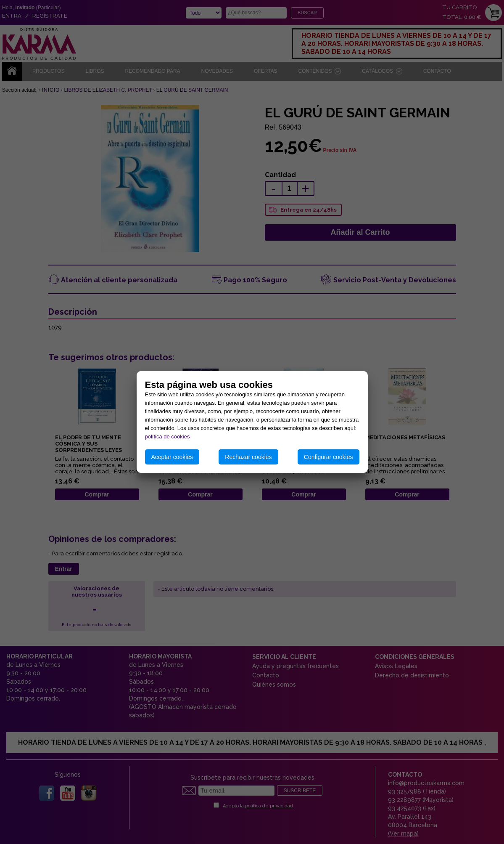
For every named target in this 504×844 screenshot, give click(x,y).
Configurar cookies (329, 457)
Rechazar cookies (248, 457)
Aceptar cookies (172, 457)
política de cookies (168, 437)
